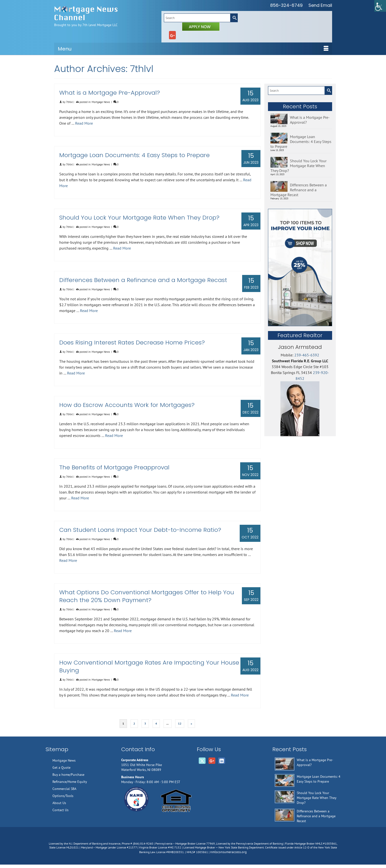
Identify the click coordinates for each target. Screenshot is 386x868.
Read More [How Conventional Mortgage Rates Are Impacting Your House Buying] (240, 695)
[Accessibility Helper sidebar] (380, 6)
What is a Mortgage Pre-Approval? (310, 120)
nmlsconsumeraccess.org (228, 852)
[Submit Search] (234, 18)
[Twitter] (202, 761)
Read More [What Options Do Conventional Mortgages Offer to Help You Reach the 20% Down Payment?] (123, 631)
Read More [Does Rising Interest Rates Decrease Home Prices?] (76, 373)
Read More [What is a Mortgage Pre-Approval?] (84, 123)
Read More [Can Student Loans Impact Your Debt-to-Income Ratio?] (68, 560)
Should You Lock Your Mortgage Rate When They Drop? (298, 166)
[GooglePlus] (172, 35)
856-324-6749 (286, 5)
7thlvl (69, 102)
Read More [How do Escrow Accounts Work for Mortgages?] (114, 435)
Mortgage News (101, 102)
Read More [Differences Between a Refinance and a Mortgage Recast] (89, 311)
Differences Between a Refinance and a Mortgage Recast (299, 190)
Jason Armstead (300, 347)
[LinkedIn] (222, 761)
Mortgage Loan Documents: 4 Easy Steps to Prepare (301, 141)
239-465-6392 (307, 355)
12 (180, 723)
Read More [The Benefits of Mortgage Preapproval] (80, 498)
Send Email (320, 5)
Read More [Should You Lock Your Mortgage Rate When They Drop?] (122, 248)
